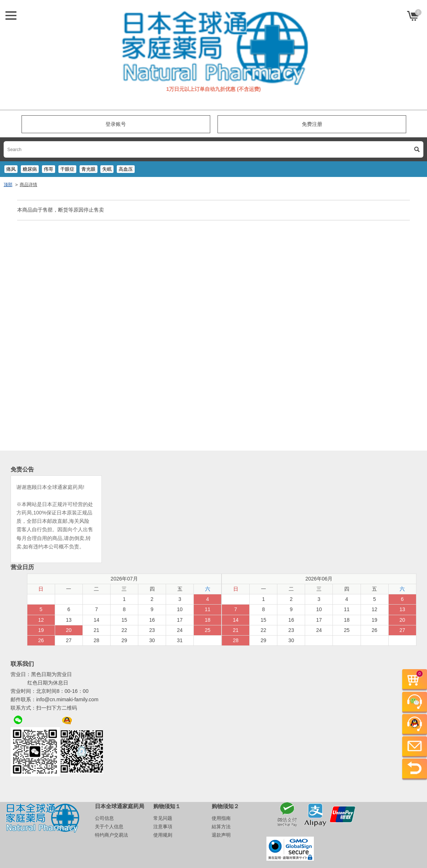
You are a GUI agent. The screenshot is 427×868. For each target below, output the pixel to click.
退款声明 (221, 835)
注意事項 (163, 827)
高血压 (126, 169)
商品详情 (28, 185)
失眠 (107, 169)
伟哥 (49, 169)
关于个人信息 (109, 827)
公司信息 (104, 818)
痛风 (11, 169)
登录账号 (116, 124)
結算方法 (221, 827)
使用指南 (221, 818)
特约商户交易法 (111, 835)
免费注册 (312, 124)
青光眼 (89, 169)
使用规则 (163, 835)
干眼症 (67, 169)
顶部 (8, 185)
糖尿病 (30, 169)
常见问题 (163, 818)
